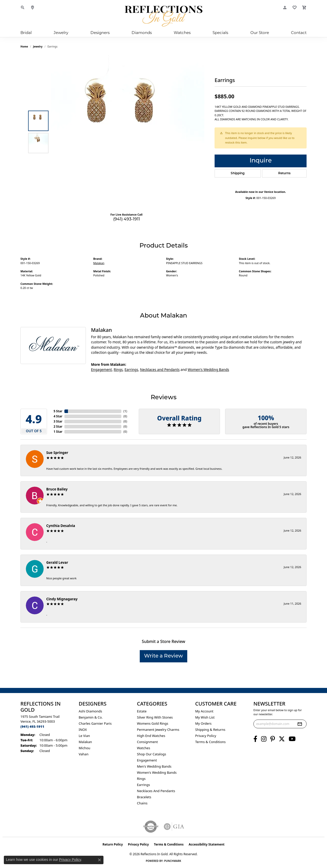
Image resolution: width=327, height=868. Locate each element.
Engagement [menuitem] (147, 760)
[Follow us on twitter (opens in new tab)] (282, 739)
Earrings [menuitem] (143, 785)
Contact (299, 33)
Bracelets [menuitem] (144, 797)
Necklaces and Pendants (160, 370)
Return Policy (113, 844)
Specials (220, 33)
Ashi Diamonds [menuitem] (90, 711)
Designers (100, 33)
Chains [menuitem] (142, 803)
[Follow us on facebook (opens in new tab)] (255, 739)
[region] (128, 132)
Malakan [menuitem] (85, 742)
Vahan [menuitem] (84, 754)
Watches (182, 33)
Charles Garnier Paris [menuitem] (95, 723)
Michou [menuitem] (84, 748)
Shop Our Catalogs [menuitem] (151, 754)
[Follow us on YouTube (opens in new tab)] (292, 739)
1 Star (58, 432)
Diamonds (142, 33)
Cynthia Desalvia (61, 526)
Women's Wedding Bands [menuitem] (157, 772)
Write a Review (163, 656)
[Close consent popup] (99, 860)
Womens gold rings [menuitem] (153, 723)
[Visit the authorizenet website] (151, 827)
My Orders (203, 723)
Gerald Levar (57, 562)
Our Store (260, 33)
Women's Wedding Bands (208, 370)
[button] (23, 8)
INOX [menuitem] (83, 730)
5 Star (58, 411)
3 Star (58, 421)
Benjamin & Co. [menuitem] (91, 717)
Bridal (26, 33)
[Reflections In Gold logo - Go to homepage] (163, 16)
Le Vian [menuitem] (84, 736)
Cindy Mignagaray (62, 599)
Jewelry (61, 33)
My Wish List (205, 717)
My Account (204, 711)
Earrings (131, 370)
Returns (284, 173)
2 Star (58, 426)
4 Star (58, 416)
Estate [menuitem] (142, 711)
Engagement (101, 370)
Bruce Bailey (57, 489)
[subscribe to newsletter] (300, 724)
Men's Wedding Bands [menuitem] (154, 766)
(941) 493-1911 (127, 219)
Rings (118, 370)
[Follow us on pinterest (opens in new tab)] (273, 739)
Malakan (99, 263)
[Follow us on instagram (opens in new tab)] (264, 739)
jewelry (38, 46)
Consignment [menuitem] (147, 742)
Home (24, 46)
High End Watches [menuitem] (151, 736)
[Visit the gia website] (174, 827)
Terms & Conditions (210, 742)
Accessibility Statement (206, 844)
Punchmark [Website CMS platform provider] (173, 861)
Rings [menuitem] (141, 779)
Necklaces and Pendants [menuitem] (156, 791)
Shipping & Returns (210, 730)
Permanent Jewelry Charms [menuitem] (158, 730)
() (125, 411)
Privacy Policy (206, 736)
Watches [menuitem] (144, 748)
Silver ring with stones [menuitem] (155, 717)
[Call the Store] (32, 726)
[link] (32, 8)
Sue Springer (57, 453)
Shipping (238, 173)
